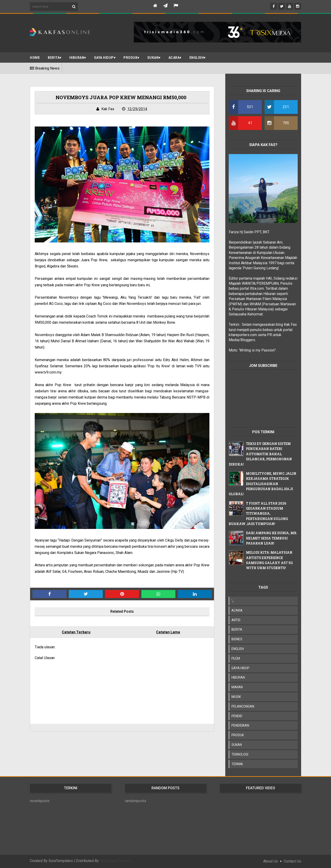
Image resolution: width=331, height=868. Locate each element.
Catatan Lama (168, 632)
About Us (271, 861)
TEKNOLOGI (240, 754)
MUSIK (236, 697)
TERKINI (237, 764)
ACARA (174, 58)
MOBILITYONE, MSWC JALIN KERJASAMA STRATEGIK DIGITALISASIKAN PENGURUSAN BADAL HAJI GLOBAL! (263, 484)
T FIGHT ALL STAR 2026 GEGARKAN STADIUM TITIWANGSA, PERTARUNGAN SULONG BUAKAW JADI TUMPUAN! (258, 514)
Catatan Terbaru (76, 632)
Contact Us (292, 861)
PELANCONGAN (243, 706)
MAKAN (237, 687)
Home (35, 58)
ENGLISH (197, 58)
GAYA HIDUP (240, 668)
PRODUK (130, 58)
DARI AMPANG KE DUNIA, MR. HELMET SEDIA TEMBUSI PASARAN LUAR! (272, 538)
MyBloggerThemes (115, 861)
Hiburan (77, 58)
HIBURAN (238, 677)
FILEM (236, 658)
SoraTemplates (61, 861)
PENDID (237, 716)
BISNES (237, 639)
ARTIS (236, 620)
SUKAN (153, 58)
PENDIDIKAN (240, 725)
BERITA (54, 58)
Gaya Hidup (104, 58)
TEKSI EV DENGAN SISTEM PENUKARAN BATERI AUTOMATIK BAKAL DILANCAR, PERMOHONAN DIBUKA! (260, 454)
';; (233, 601)
